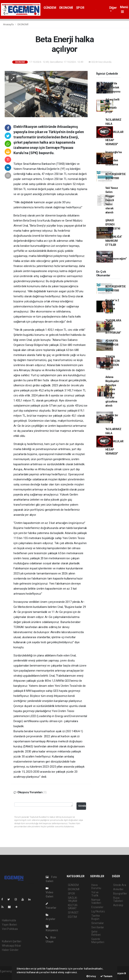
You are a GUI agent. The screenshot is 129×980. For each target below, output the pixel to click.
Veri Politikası (10, 929)
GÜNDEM (50, 8)
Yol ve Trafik (95, 894)
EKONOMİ (66, 8)
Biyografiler (120, 894)
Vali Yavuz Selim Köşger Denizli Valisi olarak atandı (112, 200)
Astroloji (118, 905)
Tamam (106, 976)
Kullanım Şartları (12, 941)
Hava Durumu (96, 887)
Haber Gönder (10, 950)
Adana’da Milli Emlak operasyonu (113, 87)
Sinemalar (97, 923)
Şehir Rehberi (96, 933)
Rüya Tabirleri (118, 899)
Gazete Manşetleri (98, 941)
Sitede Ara (120, 885)
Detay (91, 976)
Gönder (82, 806)
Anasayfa (9, 24)
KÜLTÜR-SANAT (73, 907)
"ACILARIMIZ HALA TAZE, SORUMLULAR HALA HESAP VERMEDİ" (114, 132)
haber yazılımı (8, 975)
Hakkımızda (9, 920)
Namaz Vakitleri (96, 901)
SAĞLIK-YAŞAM (73, 899)
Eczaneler (97, 907)
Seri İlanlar (98, 927)
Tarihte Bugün (96, 917)
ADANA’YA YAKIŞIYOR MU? (112, 345)
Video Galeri (49, 892)
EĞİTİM (72, 917)
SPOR (80, 8)
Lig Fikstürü (98, 911)
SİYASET (73, 913)
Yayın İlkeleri (9, 925)
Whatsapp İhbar (11, 946)
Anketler (118, 889)
